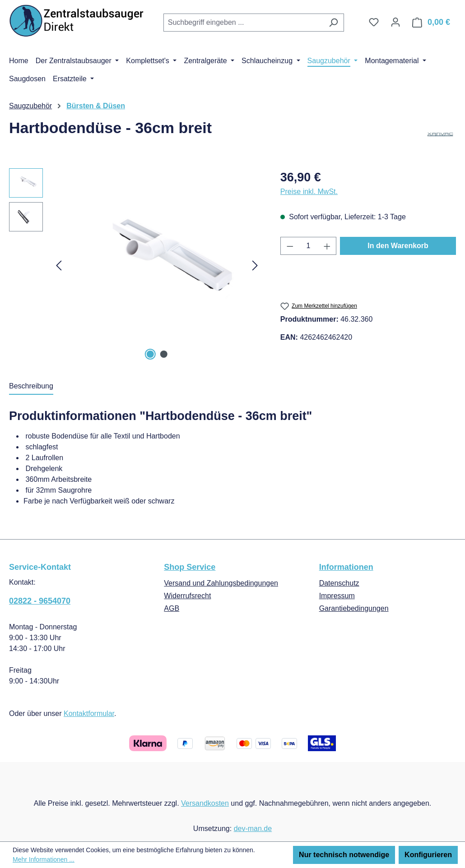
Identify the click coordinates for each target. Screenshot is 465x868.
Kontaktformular (89, 713)
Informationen (346, 567)
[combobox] (243, 23)
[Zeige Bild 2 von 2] (164, 354)
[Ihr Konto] (395, 22)
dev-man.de (253, 829)
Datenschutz (339, 583)
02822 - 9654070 (40, 601)
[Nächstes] (255, 265)
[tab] (31, 387)
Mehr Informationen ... (44, 859)
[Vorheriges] (59, 265)
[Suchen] (333, 23)
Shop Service (190, 567)
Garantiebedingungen (354, 608)
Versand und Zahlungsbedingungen (221, 583)
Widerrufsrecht (187, 596)
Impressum (337, 596)
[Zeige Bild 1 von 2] (150, 354)
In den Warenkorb (398, 246)
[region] (136, 265)
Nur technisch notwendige (344, 855)
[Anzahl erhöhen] (327, 246)
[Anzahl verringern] (290, 246)
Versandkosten (205, 803)
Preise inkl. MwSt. (309, 192)
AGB (172, 608)
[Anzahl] (308, 246)
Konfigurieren (428, 855)
